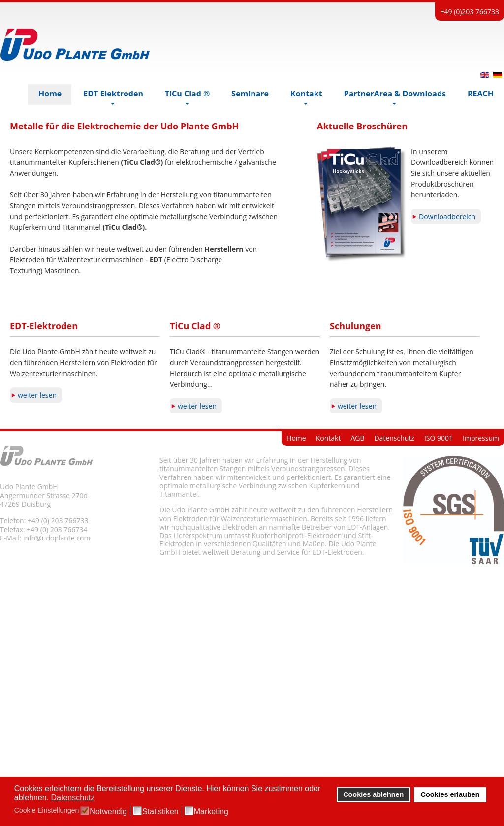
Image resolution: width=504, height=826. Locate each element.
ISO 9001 (439, 577)
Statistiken (160, 812)
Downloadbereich (447, 355)
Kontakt (329, 577)
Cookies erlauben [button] (450, 794)
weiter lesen (37, 534)
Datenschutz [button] (73, 798)
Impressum (481, 577)
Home (296, 577)
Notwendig (108, 812)
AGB (357, 577)
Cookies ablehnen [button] (373, 794)
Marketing (211, 812)
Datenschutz (394, 577)
